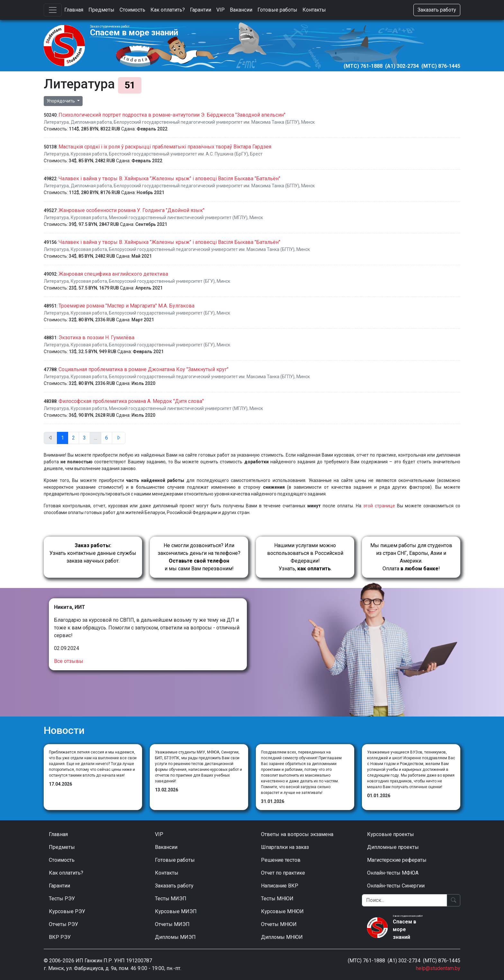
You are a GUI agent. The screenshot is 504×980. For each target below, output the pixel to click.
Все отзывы (69, 661)
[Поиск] (405, 900)
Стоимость (132, 10)
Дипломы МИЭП (175, 937)
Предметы (101, 10)
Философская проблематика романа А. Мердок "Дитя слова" (131, 401)
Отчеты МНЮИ (279, 924)
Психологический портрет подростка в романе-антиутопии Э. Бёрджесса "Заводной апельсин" (172, 115)
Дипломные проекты (393, 847)
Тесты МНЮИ (277, 899)
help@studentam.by (438, 968)
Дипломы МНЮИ (282, 937)
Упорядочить (61, 101)
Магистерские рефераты (397, 860)
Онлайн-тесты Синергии (396, 886)
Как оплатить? (168, 10)
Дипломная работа (91, 122)
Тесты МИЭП (171, 899)
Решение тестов (281, 860)
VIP (221, 10)
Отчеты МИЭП (172, 924)
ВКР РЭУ (60, 937)
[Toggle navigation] (53, 10)
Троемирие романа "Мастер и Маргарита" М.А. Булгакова (126, 306)
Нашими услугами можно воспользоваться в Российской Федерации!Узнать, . (305, 557)
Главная (74, 10)
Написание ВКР (280, 886)
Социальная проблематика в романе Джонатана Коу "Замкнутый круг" (144, 369)
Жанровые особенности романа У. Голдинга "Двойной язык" (131, 210)
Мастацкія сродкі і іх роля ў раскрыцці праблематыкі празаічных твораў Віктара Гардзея (165, 147)
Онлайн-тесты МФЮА (393, 873)
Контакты (314, 10)
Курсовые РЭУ (67, 911)
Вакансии (241, 10)
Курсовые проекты (391, 834)
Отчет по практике (283, 873)
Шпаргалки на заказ (285, 847)
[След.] (119, 438)
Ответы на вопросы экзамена (297, 834)
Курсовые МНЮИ (282, 911)
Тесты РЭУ (62, 899)
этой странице (379, 506)
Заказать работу (437, 10)
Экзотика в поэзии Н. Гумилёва (96, 338)
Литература (56, 122)
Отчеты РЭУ (63, 924)
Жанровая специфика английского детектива (113, 274)
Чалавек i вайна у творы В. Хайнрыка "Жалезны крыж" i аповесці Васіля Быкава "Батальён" (169, 178)
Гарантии (201, 10)
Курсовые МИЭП (176, 911)
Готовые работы (277, 10)
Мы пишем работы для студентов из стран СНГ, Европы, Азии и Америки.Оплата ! (411, 557)
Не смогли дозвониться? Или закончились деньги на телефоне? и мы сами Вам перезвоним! (199, 557)
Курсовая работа (89, 154)
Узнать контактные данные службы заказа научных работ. (93, 553)
